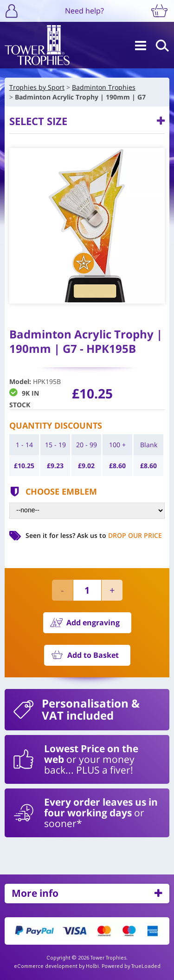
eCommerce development (46, 966)
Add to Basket (93, 655)
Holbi (92, 966)
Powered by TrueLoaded (131, 966)
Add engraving (93, 622)
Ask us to (119, 535)
